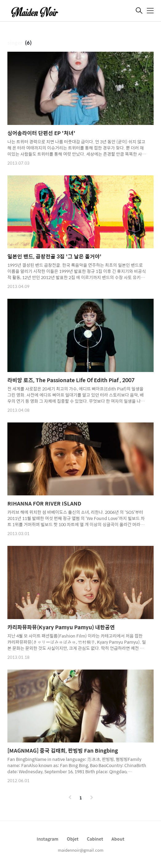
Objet (73, 839)
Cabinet (95, 839)
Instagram (48, 839)
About (118, 839)
